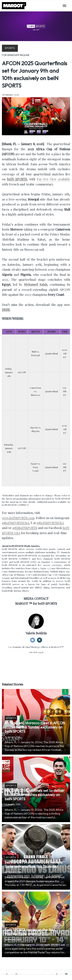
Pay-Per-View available (53, 179)
